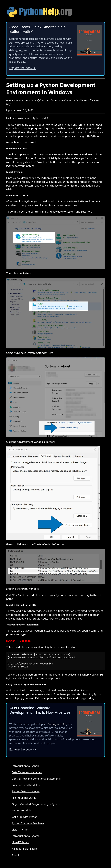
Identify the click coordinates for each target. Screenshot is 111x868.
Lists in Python (21, 829)
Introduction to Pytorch (26, 836)
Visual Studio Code (36, 619)
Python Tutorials (22, 810)
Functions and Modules (26, 785)
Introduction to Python (25, 766)
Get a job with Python (25, 817)
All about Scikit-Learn (24, 848)
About (15, 855)
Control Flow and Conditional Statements (36, 778)
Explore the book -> (23, 68)
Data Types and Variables (27, 772)
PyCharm (54, 619)
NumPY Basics (20, 842)
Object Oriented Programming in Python (36, 804)
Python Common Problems (28, 823)
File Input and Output (25, 797)
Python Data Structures (26, 791)
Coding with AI (57, 724)
